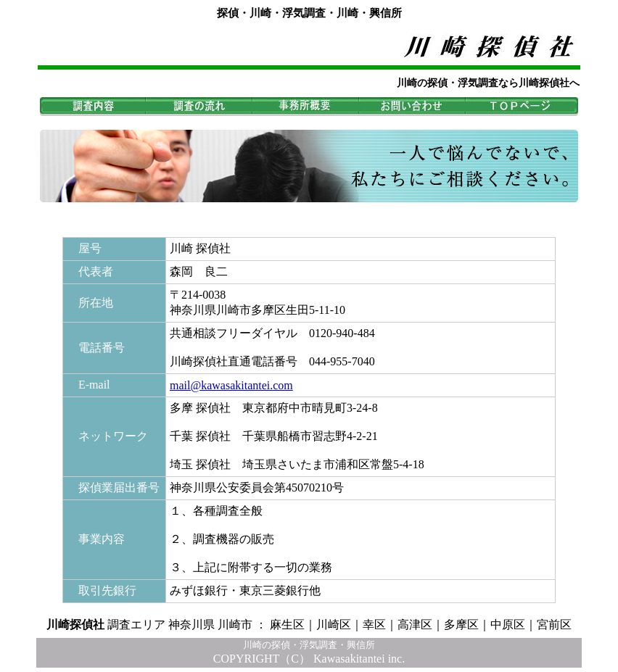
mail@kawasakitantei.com (231, 385)
